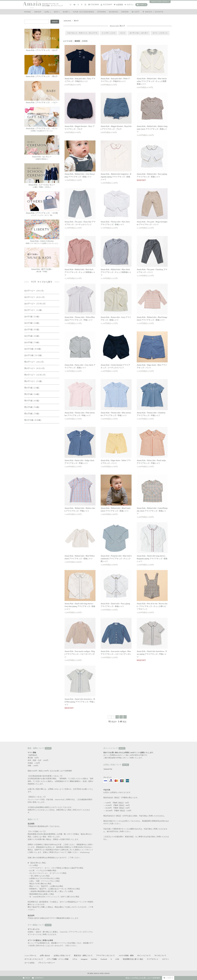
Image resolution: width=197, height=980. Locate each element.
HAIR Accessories (84, 12)
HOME (28, 12)
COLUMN (94, 5)
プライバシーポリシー (47, 963)
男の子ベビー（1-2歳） (34, 381)
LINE (117, 959)
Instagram (84, 959)
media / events (153, 12)
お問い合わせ (45, 956)
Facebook (104, 959)
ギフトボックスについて (34, 959)
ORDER (125, 12)
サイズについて (160, 956)
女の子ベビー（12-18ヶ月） (36, 304)
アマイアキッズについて (105, 956)
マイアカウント (153, 959)
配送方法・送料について (83, 956)
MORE (48, 748)
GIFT (136, 12)
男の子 (76, 21)
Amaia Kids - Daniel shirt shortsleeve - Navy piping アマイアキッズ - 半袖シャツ (152, 654)
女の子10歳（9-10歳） (33, 349)
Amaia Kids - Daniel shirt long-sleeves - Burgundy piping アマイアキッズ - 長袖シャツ (152, 559)
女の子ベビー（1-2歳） (34, 310)
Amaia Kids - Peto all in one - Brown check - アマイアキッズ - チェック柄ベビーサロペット (152, 606)
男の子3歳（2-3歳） (32, 388)
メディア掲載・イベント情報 (57, 959)
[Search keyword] (37, 22)
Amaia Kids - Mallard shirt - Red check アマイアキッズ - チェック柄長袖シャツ (80, 272)
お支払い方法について (62, 956)
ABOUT (38, 12)
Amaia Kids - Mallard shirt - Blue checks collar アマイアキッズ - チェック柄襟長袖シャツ (152, 81)
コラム (75, 959)
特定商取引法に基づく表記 (133, 959)
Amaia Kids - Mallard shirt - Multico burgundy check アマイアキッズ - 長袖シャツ (152, 129)
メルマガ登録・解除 (126, 956)
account (106, 5)
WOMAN (113, 12)
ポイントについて (144, 956)
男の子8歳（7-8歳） (32, 414)
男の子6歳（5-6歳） (32, 407)
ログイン (129, 5)
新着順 (85, 41)
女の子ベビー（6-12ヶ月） (35, 297)
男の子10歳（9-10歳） (33, 420)
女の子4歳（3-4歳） (32, 323)
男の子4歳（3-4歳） (32, 394)
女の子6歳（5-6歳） (32, 336)
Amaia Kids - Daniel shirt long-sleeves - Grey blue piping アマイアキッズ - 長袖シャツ (80, 606)
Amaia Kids (67, 21)
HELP (26, 978)
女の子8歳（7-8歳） (32, 342)
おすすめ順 (68, 41)
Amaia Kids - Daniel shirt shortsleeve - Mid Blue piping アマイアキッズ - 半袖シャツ (80, 702)
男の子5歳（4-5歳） (32, 401)
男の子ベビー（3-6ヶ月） (35, 362)
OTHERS (102, 12)
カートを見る (29, 963)
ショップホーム (30, 956)
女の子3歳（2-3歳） (32, 317)
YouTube (94, 959)
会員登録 (118, 5)
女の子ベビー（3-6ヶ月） (35, 291)
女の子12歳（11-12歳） (34, 355)
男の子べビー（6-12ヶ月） (35, 368)
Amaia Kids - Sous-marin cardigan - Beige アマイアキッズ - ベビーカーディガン (80, 654)
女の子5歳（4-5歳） (32, 330)
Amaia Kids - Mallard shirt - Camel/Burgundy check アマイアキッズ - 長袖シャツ (152, 511)
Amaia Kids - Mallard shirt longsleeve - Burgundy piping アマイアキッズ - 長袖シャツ (116, 177)
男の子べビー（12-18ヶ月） (36, 375)
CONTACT (38, 978)
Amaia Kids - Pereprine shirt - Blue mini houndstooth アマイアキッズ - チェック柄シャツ (116, 559)
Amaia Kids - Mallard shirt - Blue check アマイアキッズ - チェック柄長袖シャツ (116, 272)
